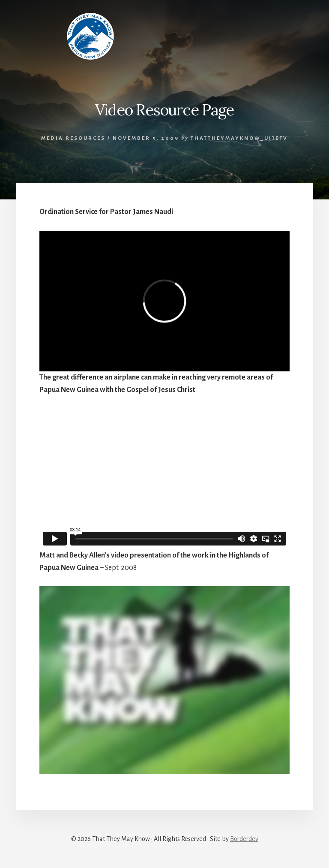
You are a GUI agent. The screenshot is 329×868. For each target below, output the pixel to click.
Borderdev (244, 839)
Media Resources (73, 138)
